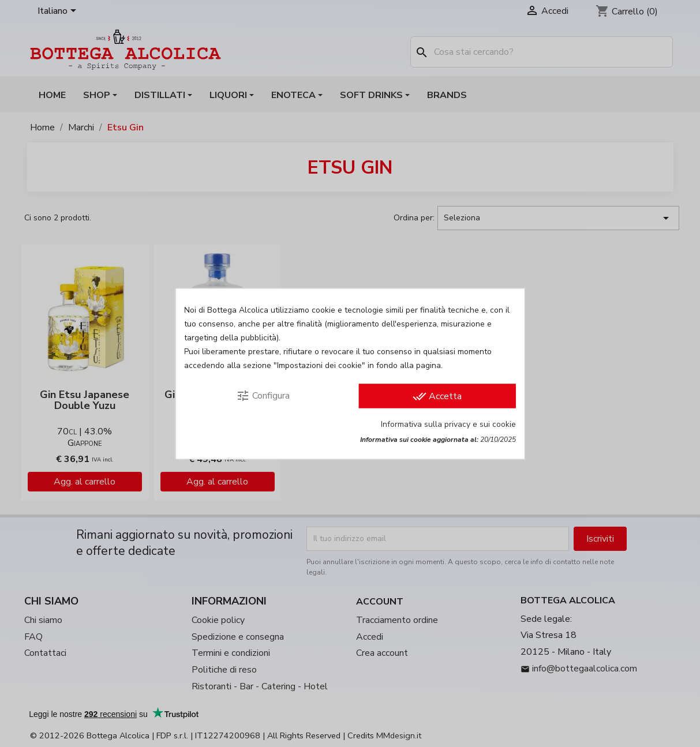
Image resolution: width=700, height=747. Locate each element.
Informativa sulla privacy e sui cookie (448, 424)
